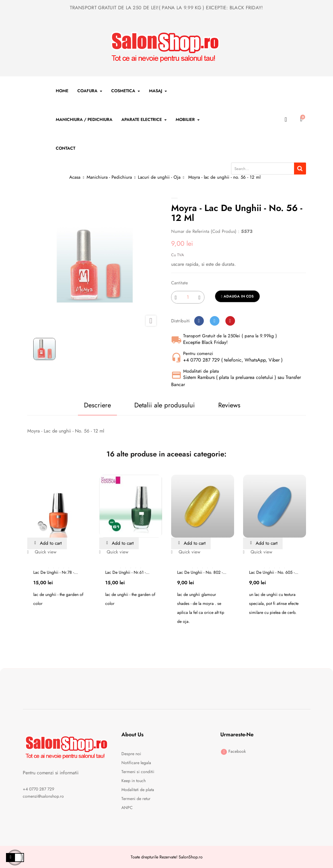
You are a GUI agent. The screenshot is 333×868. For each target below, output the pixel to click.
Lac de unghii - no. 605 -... (274, 572)
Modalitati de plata (138, 790)
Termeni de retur (136, 799)
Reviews (230, 405)
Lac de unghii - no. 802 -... (202, 572)
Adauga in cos (237, 296)
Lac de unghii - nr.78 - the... (54, 572)
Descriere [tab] (95, 405)
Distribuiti (199, 321)
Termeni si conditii (138, 772)
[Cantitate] (188, 297)
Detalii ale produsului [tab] (164, 405)
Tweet (215, 321)
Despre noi (131, 754)
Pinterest (230, 321)
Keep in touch (134, 781)
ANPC (127, 808)
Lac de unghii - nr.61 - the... (125, 572)
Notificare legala (136, 763)
